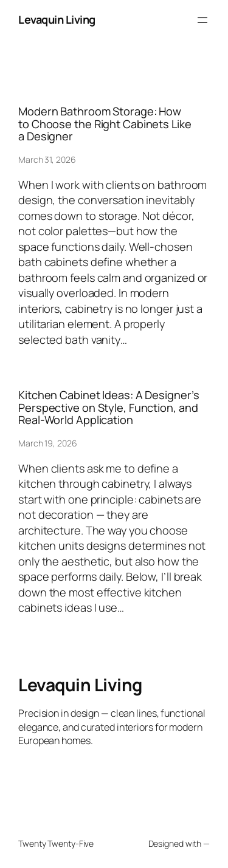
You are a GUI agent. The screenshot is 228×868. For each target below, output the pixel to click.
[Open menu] (202, 20)
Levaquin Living (57, 19)
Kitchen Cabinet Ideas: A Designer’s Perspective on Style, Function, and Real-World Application (109, 407)
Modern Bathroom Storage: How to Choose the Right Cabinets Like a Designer (105, 124)
